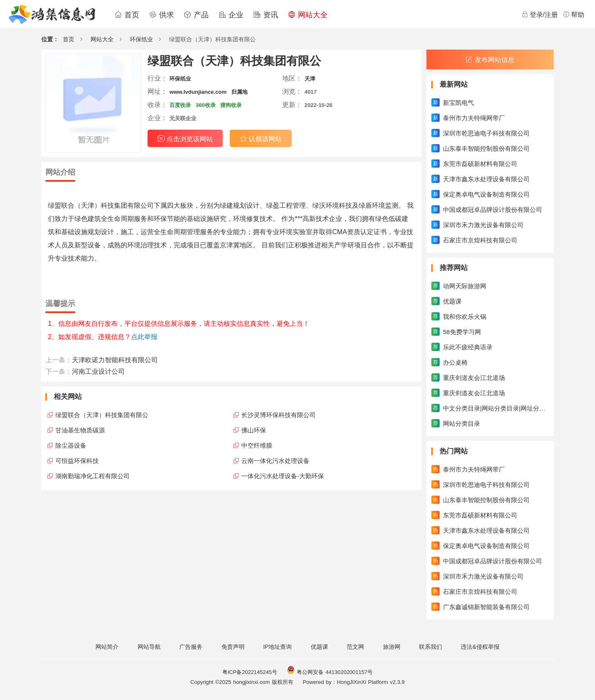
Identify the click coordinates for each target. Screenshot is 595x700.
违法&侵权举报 (480, 647)
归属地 (239, 92)
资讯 (266, 15)
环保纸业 (141, 39)
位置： (50, 39)
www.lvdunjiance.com (198, 92)
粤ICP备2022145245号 (250, 672)
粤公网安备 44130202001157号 (330, 672)
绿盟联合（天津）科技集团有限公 (102, 415)
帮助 (574, 14)
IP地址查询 (277, 647)
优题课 (319, 647)
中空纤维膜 (257, 445)
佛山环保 (254, 430)
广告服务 (191, 647)
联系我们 (431, 647)
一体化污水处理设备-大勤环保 (283, 476)
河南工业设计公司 (98, 371)
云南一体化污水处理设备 (275, 461)
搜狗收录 (231, 105)
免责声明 (233, 647)
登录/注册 (540, 14)
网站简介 (107, 647)
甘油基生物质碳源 (80, 430)
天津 (310, 79)
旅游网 (392, 647)
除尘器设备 (71, 445)
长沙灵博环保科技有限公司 (278, 415)
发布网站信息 (490, 60)
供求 (162, 15)
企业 (231, 15)
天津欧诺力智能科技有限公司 (115, 360)
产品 (196, 15)
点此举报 (144, 337)
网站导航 (149, 647)
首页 (127, 15)
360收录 (206, 105)
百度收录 (180, 105)
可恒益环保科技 (77, 461)
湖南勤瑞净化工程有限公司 (93, 476)
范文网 (355, 647)
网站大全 (308, 15)
